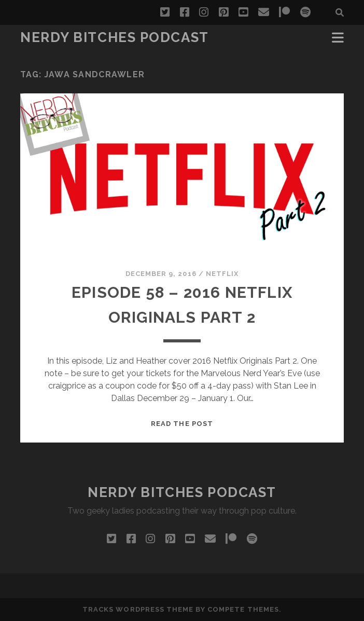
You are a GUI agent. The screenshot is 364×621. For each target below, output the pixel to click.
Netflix (222, 274)
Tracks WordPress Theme (138, 609)
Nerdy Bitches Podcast (115, 37)
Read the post (182, 424)
